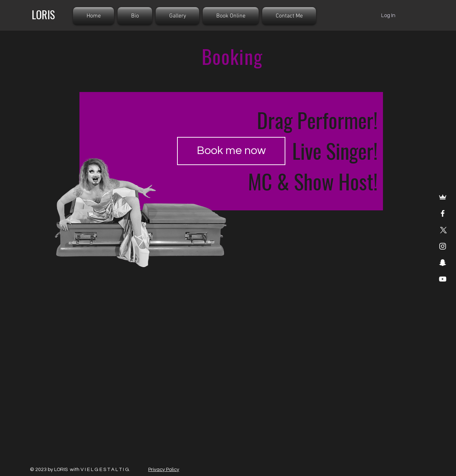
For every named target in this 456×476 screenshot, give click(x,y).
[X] (443, 230)
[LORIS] (43, 15)
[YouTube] (443, 279)
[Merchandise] (443, 197)
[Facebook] (443, 213)
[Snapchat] (443, 263)
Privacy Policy (164, 470)
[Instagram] (443, 246)
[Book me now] (231, 151)
